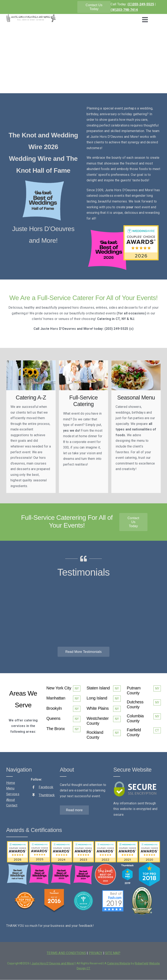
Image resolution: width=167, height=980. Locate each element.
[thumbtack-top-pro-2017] (25, 893)
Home (11, 783)
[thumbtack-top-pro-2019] (127, 865)
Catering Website (119, 963)
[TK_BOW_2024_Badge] (83, 865)
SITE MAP (113, 953)
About (10, 800)
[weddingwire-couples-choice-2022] (105, 843)
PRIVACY (96, 953)
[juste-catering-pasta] (136, 362)
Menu (10, 788)
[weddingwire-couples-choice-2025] (40, 843)
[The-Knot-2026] (40, 866)
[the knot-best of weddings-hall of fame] (43, 181)
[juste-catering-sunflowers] (31, 362)
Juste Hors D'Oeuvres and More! (53, 963)
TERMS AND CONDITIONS (66, 953)
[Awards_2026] (123, 227)
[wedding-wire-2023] (83, 843)
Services (13, 794)
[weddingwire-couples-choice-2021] (127, 843)
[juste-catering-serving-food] (84, 362)
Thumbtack (47, 795)
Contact (12, 805)
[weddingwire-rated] (83, 892)
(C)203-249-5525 (141, 4)
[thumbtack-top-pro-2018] (149, 864)
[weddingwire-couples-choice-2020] (149, 843)
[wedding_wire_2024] (62, 843)
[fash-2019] (113, 892)
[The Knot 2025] (62, 866)
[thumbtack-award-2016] (54, 890)
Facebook (46, 787)
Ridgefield (141, 963)
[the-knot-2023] (105, 865)
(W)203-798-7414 (124, 10)
